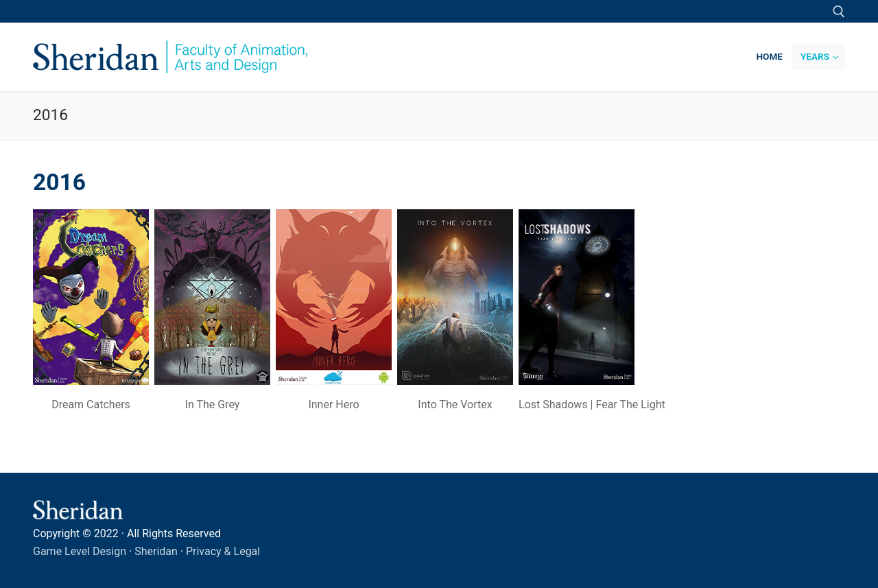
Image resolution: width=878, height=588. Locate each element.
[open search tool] (839, 12)
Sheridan (156, 551)
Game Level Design (80, 551)
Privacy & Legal (223, 551)
